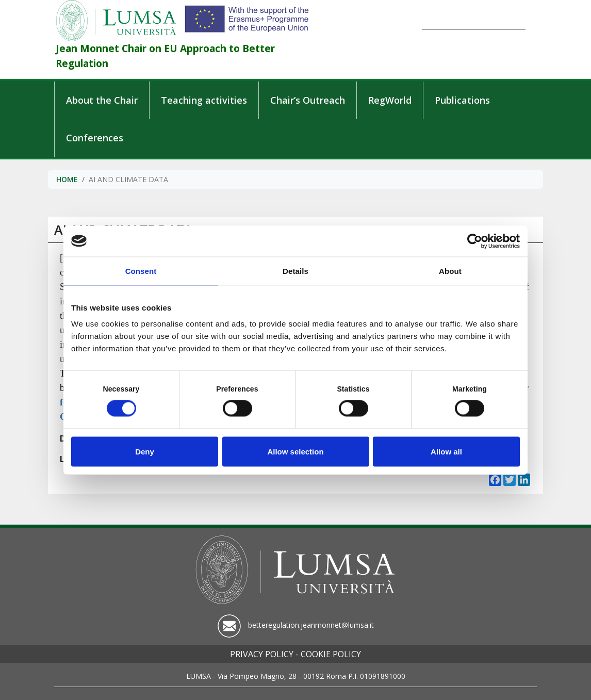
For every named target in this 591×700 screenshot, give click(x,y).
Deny (145, 451)
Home (67, 179)
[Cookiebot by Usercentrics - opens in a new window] (475, 241)
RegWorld (390, 100)
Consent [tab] (141, 271)
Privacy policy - (264, 654)
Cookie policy (331, 654)
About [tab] (450, 271)
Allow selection (295, 451)
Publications (462, 100)
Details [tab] (295, 271)
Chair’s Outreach (308, 100)
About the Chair (102, 100)
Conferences (95, 138)
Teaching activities (204, 100)
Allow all (446, 451)
